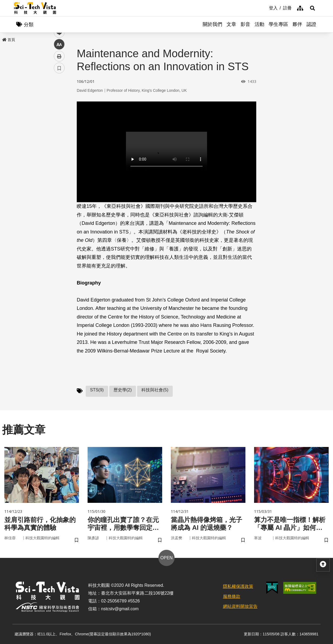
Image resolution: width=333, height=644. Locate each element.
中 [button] (59, 139)
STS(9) (97, 390)
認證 (311, 24)
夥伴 (297, 24)
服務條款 (232, 596)
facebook (59, 103)
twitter (59, 115)
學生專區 (278, 24)
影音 (245, 24)
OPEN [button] (166, 558)
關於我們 (212, 24)
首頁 (9, 40)
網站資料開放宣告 (240, 606)
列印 (59, 151)
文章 (231, 24)
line (57, 127)
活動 (259, 24)
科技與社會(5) (155, 390)
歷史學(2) (123, 390)
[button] (312, 8)
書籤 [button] (59, 162)
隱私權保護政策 (238, 586)
